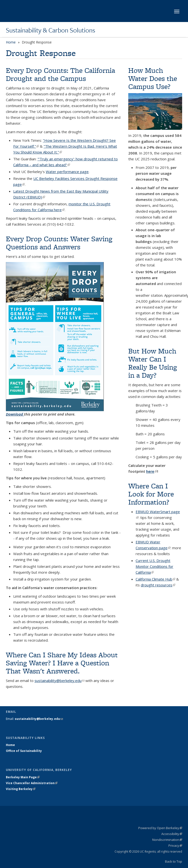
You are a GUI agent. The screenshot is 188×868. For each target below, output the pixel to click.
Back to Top (174, 861)
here (152, 471)
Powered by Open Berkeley (160, 828)
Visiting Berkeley (21, 789)
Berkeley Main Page (23, 777)
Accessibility (172, 834)
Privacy (175, 846)
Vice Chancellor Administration (32, 783)
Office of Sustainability (24, 751)
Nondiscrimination (167, 840)
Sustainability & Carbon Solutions (51, 30)
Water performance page (67, 172)
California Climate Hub (155, 579)
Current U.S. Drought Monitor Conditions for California (154, 566)
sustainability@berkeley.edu (59, 681)
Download (15, 414)
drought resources (158, 585)
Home (11, 42)
